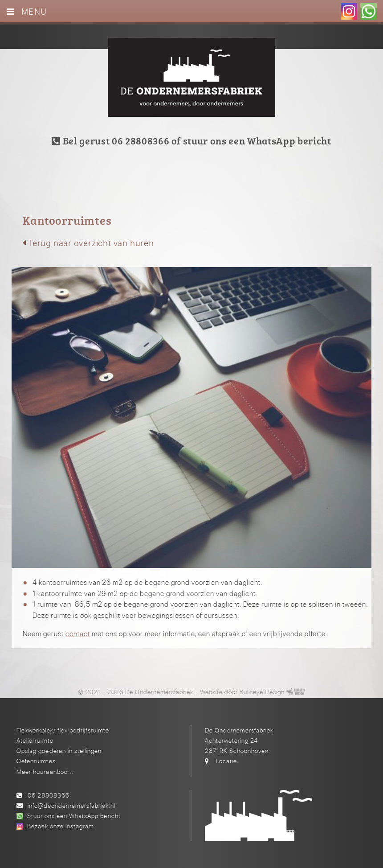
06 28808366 (49, 795)
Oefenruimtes (36, 761)
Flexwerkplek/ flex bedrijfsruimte (63, 730)
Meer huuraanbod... (45, 771)
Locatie (226, 761)
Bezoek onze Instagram (61, 826)
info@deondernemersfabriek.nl (71, 805)
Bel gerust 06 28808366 (110, 141)
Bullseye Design (262, 692)
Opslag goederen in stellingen (59, 751)
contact (78, 634)
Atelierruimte (35, 740)
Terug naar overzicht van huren (88, 243)
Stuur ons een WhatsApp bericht (74, 816)
